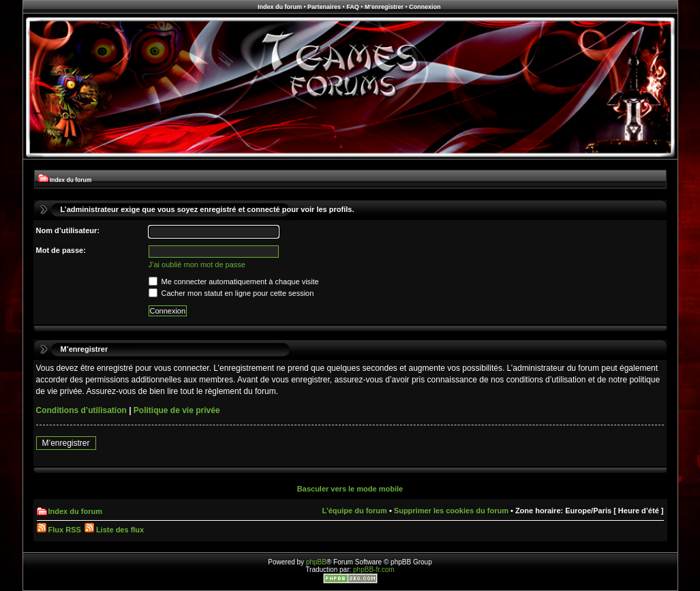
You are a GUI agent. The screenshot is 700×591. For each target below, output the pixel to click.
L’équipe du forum (355, 511)
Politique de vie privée (177, 410)
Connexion (425, 7)
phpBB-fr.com (374, 570)
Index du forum (280, 7)
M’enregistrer (384, 7)
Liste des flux (114, 530)
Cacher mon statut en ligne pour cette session (231, 293)
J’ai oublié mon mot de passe (197, 264)
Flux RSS (59, 530)
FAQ (353, 7)
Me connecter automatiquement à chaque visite (234, 282)
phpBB (316, 562)
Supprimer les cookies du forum (451, 511)
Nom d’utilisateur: (68, 230)
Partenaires (324, 7)
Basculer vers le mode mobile (350, 489)
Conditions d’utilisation (81, 410)
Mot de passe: (61, 250)
